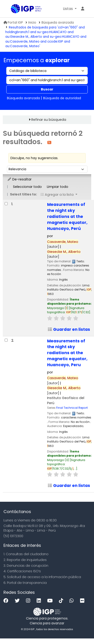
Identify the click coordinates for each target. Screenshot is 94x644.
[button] (70, 9)
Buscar (47, 89)
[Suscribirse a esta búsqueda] (49, 142)
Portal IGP (13, 23)
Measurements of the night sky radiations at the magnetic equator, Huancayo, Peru (67, 353)
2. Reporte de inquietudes (25, 560)
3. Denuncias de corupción (26, 566)
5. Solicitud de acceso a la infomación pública (42, 577)
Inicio (32, 23)
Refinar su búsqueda (49, 120)
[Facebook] (7, 601)
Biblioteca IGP (13, 9)
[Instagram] (29, 601)
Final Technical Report (72, 408)
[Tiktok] (62, 601)
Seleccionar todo (27, 187)
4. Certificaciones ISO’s (22, 571)
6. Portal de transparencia (25, 583)
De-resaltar (19, 179)
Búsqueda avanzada (58, 23)
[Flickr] (83, 601)
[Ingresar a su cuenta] (83, 9)
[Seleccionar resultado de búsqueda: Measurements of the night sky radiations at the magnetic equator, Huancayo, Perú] (6, 204)
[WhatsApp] (73, 601)
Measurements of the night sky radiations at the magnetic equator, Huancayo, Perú (67, 217)
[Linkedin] (40, 601)
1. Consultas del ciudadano (26, 554)
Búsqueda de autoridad (62, 98)
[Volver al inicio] (80, 630)
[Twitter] (18, 601)
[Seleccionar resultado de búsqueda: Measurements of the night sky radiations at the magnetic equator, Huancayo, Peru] (6, 340)
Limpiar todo (58, 187)
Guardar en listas (69, 329)
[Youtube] (51, 601)
